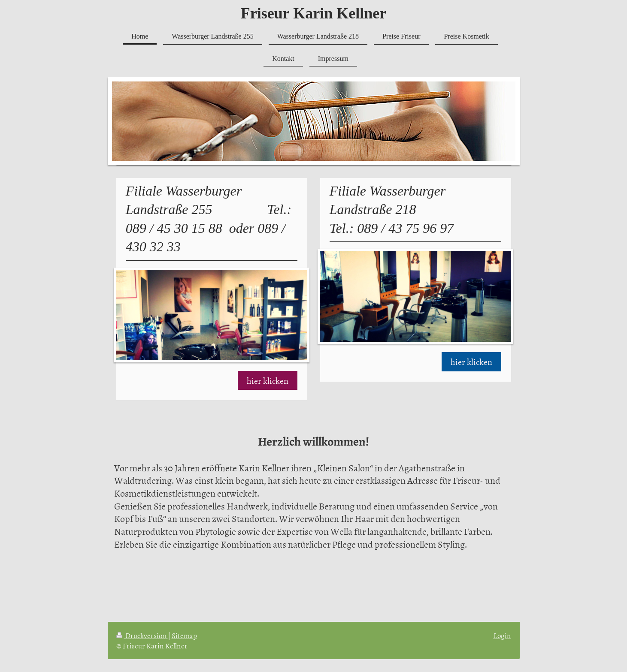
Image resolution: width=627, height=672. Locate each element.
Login (502, 635)
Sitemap (184, 635)
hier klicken (268, 380)
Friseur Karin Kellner (313, 13)
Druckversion (142, 635)
